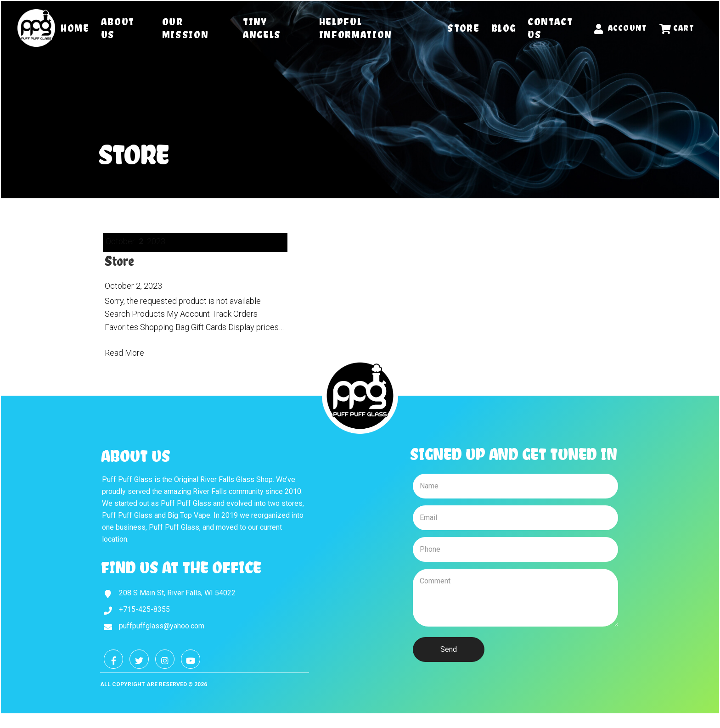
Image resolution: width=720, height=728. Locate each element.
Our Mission (186, 28)
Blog (504, 28)
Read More (124, 353)
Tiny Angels (262, 28)
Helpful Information (356, 28)
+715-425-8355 (144, 609)
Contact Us (550, 28)
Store (463, 28)
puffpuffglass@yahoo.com (162, 626)
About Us (118, 28)
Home (75, 28)
